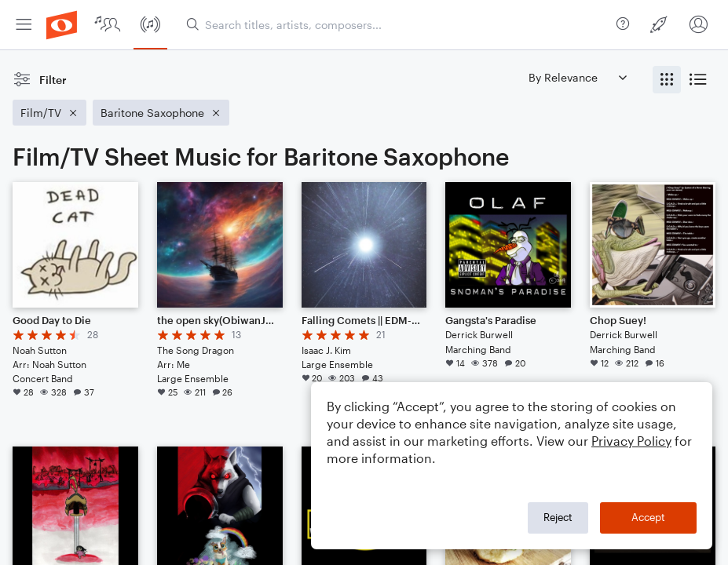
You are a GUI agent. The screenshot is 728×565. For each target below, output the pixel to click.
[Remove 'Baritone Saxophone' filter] (161, 113)
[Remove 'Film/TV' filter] (49, 113)
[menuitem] (24, 25)
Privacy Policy (631, 441)
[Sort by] (577, 77)
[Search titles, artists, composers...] (398, 25)
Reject (558, 517)
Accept (648, 517)
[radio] (667, 80)
